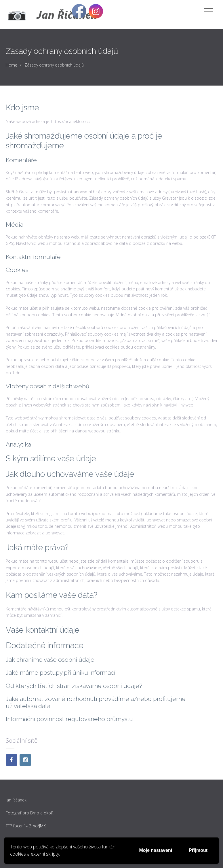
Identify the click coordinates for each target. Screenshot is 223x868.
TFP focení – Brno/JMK (26, 826)
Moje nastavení (156, 850)
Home (12, 65)
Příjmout (198, 850)
